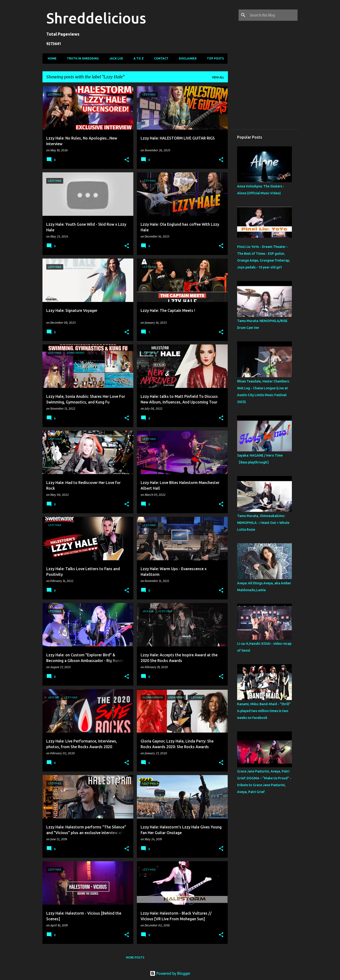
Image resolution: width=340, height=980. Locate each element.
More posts (135, 957)
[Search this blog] (273, 15)
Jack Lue (115, 58)
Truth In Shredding (82, 58)
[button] (127, 160)
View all (218, 77)
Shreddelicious (96, 18)
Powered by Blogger (170, 973)
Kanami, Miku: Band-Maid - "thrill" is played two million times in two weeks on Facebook (264, 711)
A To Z (137, 58)
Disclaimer (186, 58)
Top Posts (214, 58)
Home (51, 58)
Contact (160, 58)
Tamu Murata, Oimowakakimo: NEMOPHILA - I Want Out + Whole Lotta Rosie (263, 523)
